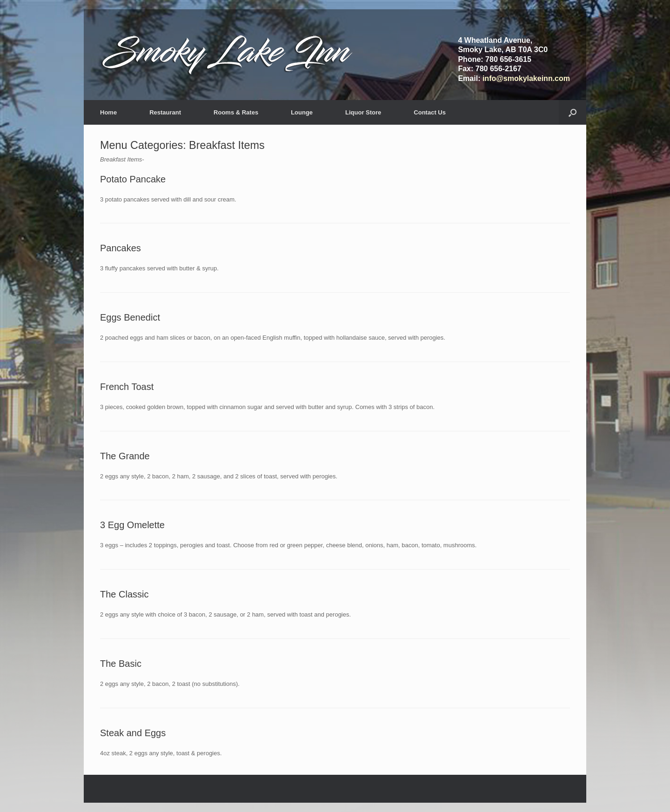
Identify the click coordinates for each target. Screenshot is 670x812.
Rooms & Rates (236, 112)
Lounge (302, 112)
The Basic (121, 664)
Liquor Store (363, 112)
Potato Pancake (133, 179)
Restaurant (165, 112)
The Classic (124, 594)
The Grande (125, 456)
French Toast (127, 387)
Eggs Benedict (130, 317)
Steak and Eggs (133, 733)
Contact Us (430, 112)
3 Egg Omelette (132, 525)
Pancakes (121, 248)
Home (108, 112)
